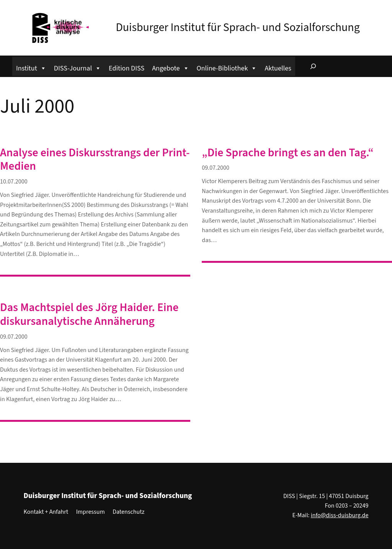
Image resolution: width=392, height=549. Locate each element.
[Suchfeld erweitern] (313, 66)
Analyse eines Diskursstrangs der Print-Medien (95, 160)
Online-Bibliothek (227, 67)
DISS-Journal (78, 67)
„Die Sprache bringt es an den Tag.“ (288, 153)
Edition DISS (127, 68)
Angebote (170, 67)
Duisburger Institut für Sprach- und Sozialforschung (238, 27)
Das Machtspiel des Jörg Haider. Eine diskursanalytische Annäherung (89, 315)
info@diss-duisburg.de (340, 515)
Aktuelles (278, 68)
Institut (31, 67)
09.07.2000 (216, 168)
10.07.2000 (14, 182)
